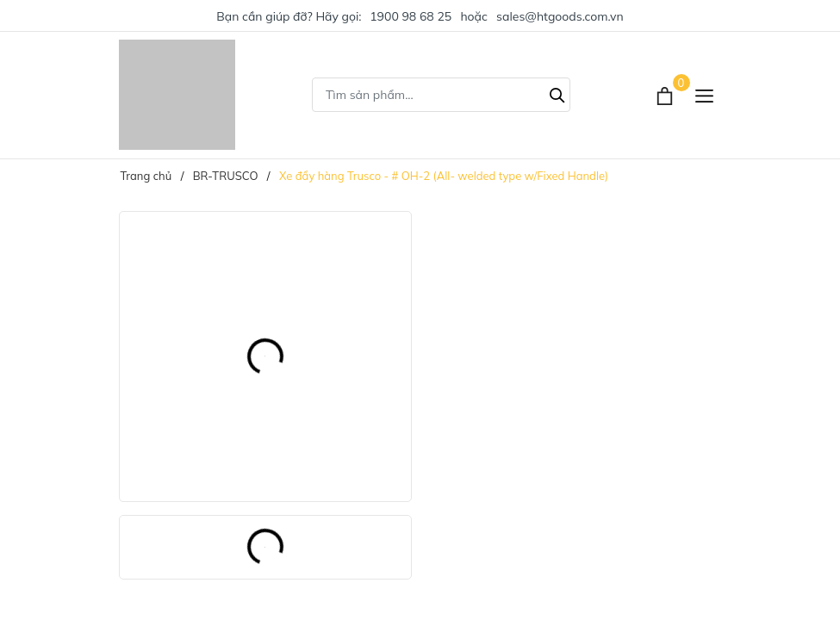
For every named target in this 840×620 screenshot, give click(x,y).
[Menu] (704, 95)
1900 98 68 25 (411, 16)
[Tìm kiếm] (557, 93)
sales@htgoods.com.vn (560, 16)
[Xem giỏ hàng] (666, 95)
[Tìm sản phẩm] (441, 95)
